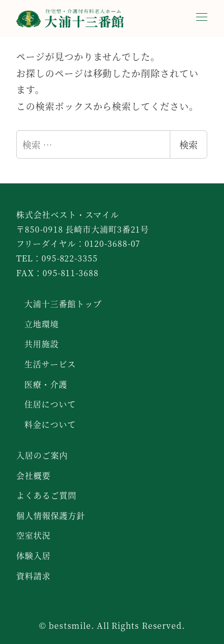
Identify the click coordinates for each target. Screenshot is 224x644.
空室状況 (33, 535)
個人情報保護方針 (50, 516)
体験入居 (33, 556)
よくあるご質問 (46, 495)
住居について (50, 404)
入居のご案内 (42, 455)
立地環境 (42, 324)
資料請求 (33, 576)
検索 (189, 144)
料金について (50, 424)
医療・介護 (46, 384)
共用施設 (42, 344)
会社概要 (33, 476)
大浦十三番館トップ (63, 304)
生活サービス (50, 364)
